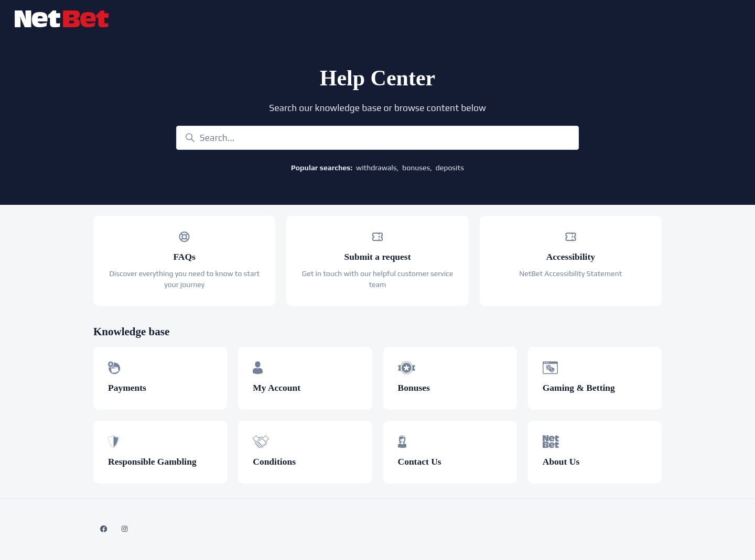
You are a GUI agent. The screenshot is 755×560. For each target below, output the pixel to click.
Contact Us (420, 462)
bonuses (416, 168)
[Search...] (377, 138)
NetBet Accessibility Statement (570, 273)
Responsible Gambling (152, 462)
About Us (561, 462)
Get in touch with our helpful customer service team (377, 279)
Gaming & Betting (579, 388)
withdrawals (376, 168)
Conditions (274, 462)
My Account (277, 388)
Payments (127, 388)
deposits (450, 168)
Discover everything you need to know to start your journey (184, 279)
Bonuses (414, 388)
